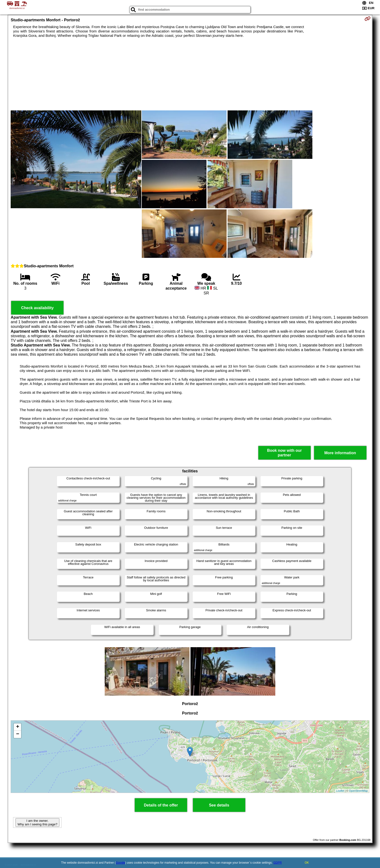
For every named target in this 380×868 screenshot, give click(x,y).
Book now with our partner (284, 453)
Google (121, 863)
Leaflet (340, 791)
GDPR (278, 863)
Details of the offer (161, 805)
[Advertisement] (190, 74)
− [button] (18, 734)
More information (340, 453)
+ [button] (18, 727)
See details (219, 805)
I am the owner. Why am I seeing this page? (37, 822)
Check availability (37, 308)
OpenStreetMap (358, 791)
